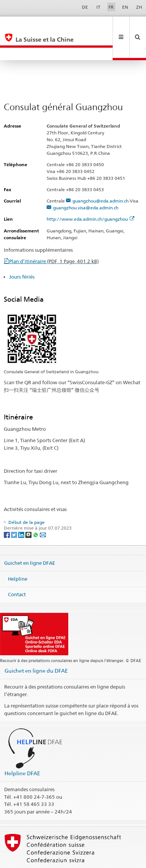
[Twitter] (15, 509)
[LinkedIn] (22, 509)
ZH (139, 7)
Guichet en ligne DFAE (30, 538)
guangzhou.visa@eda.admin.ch (86, 182)
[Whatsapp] (36, 509)
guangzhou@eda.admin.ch (100, 175)
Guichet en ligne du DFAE (36, 645)
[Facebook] (7, 509)
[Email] (43, 509)
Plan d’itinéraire (54, 236)
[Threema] (29, 509)
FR (111, 7)
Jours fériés (22, 251)
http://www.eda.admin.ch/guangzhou (90, 194)
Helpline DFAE (22, 748)
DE (85, 7)
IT (98, 7)
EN (125, 7)
